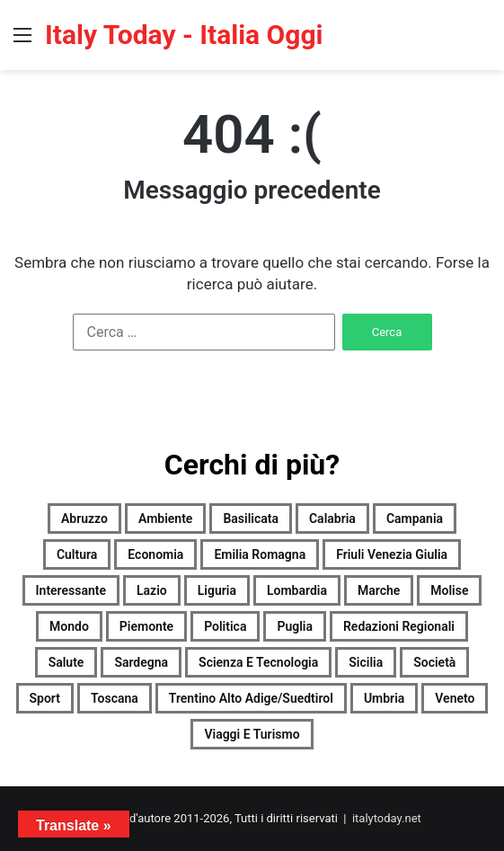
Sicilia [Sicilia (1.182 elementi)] (366, 662)
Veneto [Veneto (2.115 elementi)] (455, 698)
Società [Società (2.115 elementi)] (434, 662)
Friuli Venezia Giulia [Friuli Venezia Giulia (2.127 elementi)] (392, 554)
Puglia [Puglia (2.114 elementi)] (295, 626)
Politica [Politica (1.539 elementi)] (225, 626)
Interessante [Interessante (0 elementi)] (71, 590)
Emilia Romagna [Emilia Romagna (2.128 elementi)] (260, 554)
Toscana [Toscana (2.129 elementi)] (115, 698)
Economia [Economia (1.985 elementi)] (155, 554)
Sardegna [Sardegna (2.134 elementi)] (141, 662)
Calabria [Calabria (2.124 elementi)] (332, 519)
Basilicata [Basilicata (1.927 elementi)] (251, 519)
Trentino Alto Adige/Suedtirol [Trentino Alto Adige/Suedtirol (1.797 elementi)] (251, 698)
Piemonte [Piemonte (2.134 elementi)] (146, 626)
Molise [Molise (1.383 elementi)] (449, 590)
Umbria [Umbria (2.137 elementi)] (384, 698)
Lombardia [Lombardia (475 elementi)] (297, 590)
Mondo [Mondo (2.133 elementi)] (69, 626)
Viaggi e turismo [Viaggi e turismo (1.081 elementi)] (252, 734)
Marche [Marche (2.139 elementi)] (379, 590)
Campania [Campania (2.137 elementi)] (415, 519)
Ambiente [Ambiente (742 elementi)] (165, 519)
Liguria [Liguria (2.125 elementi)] (217, 590)
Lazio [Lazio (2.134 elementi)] (152, 590)
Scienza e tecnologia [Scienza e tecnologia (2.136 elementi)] (258, 662)
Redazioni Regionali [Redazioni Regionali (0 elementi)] (399, 626)
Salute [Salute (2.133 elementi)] (66, 662)
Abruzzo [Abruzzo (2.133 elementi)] (84, 519)
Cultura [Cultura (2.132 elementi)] (77, 554)
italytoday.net (387, 818)
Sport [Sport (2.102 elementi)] (45, 698)
